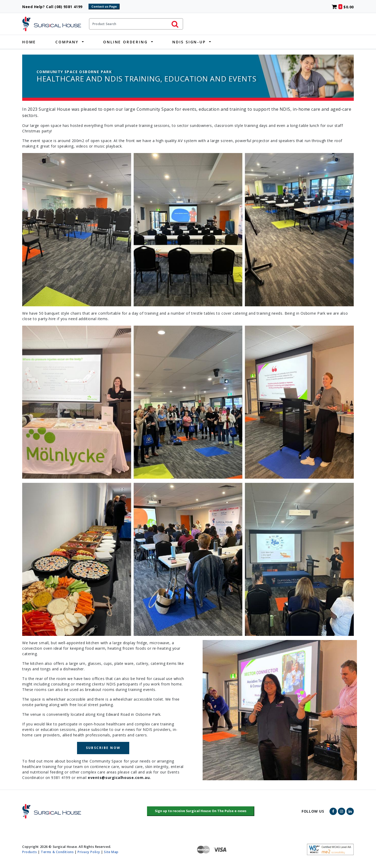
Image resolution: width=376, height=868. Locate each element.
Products (30, 852)
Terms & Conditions (57, 852)
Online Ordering (125, 42)
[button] (201, 811)
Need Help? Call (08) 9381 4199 (55, 7)
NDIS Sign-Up (189, 42)
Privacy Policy (89, 852)
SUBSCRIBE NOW (103, 748)
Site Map (111, 852)
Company (67, 42)
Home (29, 42)
